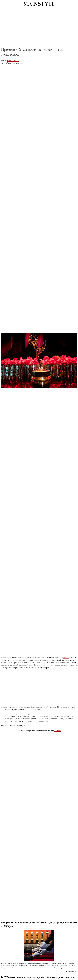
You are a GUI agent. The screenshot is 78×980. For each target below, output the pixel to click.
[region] (39, 25)
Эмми (66, 658)
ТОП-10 (57, 731)
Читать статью (71, 971)
